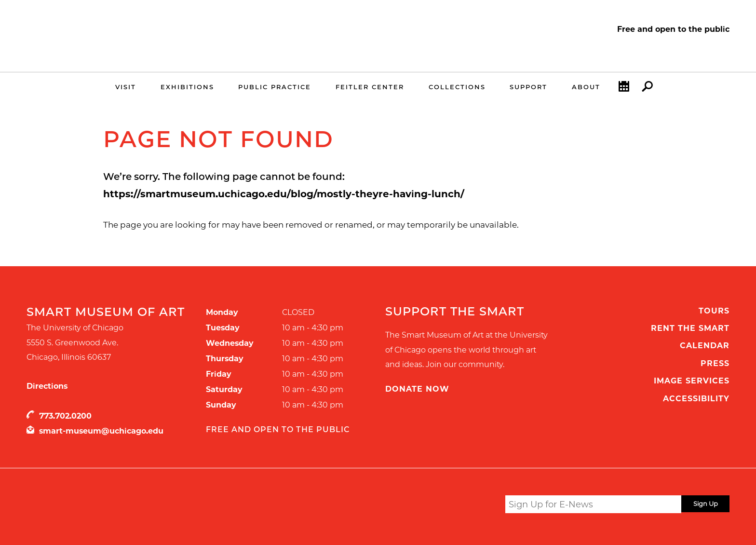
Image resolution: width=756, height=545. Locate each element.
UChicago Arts (119, 506)
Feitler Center (370, 87)
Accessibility (696, 399)
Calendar (624, 89)
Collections (457, 87)
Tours (714, 311)
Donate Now (417, 389)
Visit (126, 87)
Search (647, 89)
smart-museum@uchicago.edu (101, 431)
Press (715, 363)
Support (528, 87)
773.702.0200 (65, 416)
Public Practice (275, 87)
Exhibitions (187, 87)
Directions (47, 386)
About (586, 87)
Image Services (692, 381)
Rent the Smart (690, 328)
